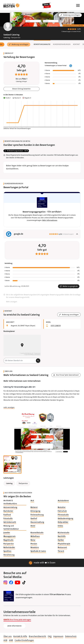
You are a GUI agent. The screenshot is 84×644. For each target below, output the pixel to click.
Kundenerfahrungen (62, 44)
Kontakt (76, 44)
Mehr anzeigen (12, 302)
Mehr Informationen (50, 220)
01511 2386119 (56, 326)
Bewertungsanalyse (42, 44)
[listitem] (15, 502)
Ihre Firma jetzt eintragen (17, 620)
